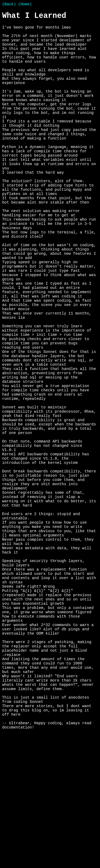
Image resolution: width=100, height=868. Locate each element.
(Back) (9, 5)
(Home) (25, 5)
